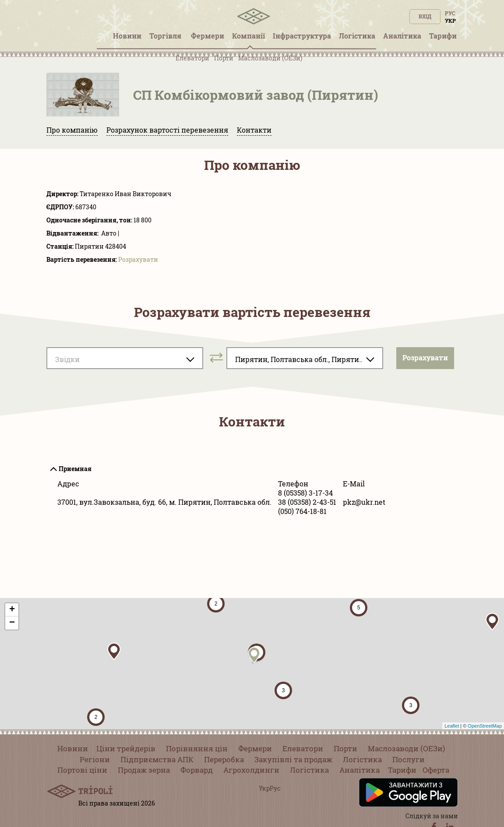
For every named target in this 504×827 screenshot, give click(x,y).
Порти (224, 58)
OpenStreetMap (485, 726)
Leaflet (452, 726)
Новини (73, 748)
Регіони (95, 759)
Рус (450, 13)
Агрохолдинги (251, 770)
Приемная (75, 469)
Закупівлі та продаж (293, 759)
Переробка (224, 759)
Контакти (254, 130)
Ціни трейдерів (126, 748)
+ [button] (12, 610)
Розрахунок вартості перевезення (167, 130)
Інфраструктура (302, 36)
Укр (450, 21)
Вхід (425, 16)
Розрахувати (138, 259)
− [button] (12, 623)
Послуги (409, 759)
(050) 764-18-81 (302, 511)
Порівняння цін (197, 748)
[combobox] (125, 358)
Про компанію (72, 130)
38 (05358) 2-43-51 (307, 502)
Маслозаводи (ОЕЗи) (270, 58)
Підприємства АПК (157, 759)
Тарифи (402, 770)
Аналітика (359, 770)
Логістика (362, 759)
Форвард (197, 770)
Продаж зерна (144, 770)
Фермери (255, 748)
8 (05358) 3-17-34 (305, 493)
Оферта (436, 770)
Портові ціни (82, 770)
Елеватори (192, 58)
